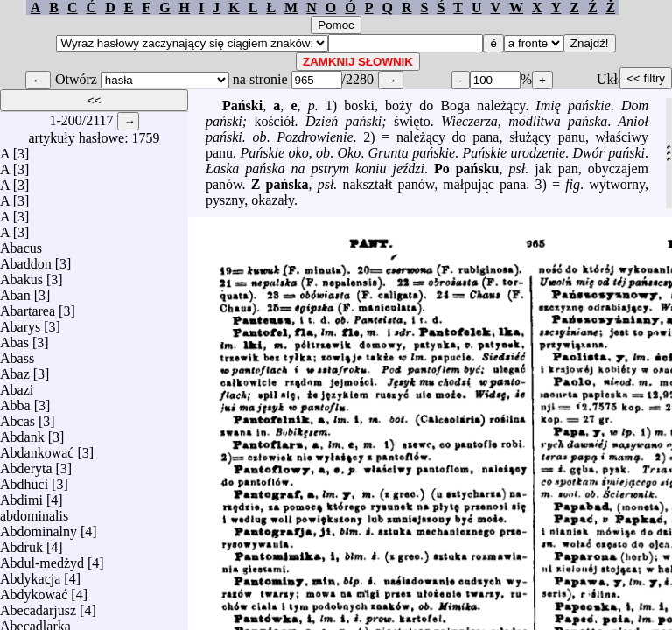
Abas (14, 338)
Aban (15, 291)
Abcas (17, 417)
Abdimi (21, 496)
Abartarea (28, 307)
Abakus (21, 275)
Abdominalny (38, 527)
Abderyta (26, 464)
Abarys (20, 322)
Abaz (15, 370)
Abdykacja (30, 574)
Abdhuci (24, 480)
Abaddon (26, 259)
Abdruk (21, 543)
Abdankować (37, 448)
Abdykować (34, 590)
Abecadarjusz (38, 606)
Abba (15, 401)
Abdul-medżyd (42, 559)
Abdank (22, 433)
